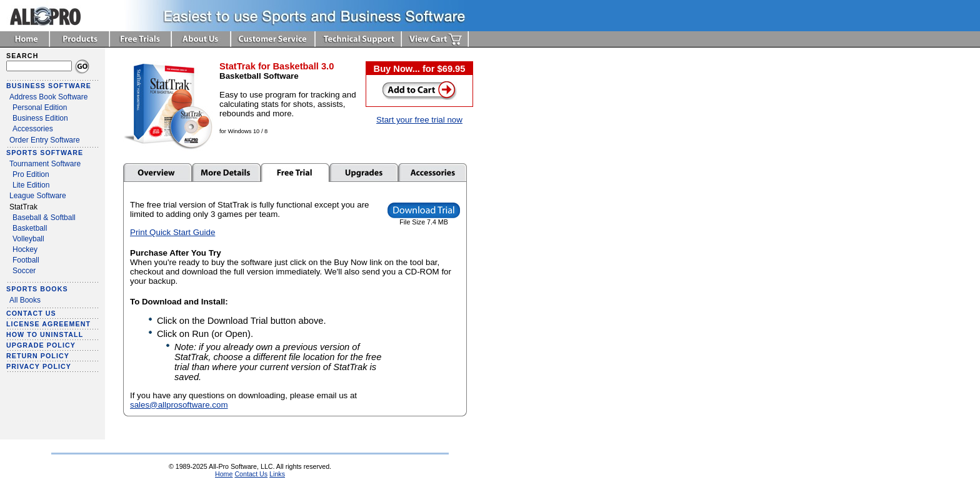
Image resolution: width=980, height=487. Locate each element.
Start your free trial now (419, 120)
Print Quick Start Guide (172, 232)
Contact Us (251, 474)
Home (224, 474)
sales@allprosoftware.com (179, 405)
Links (277, 474)
